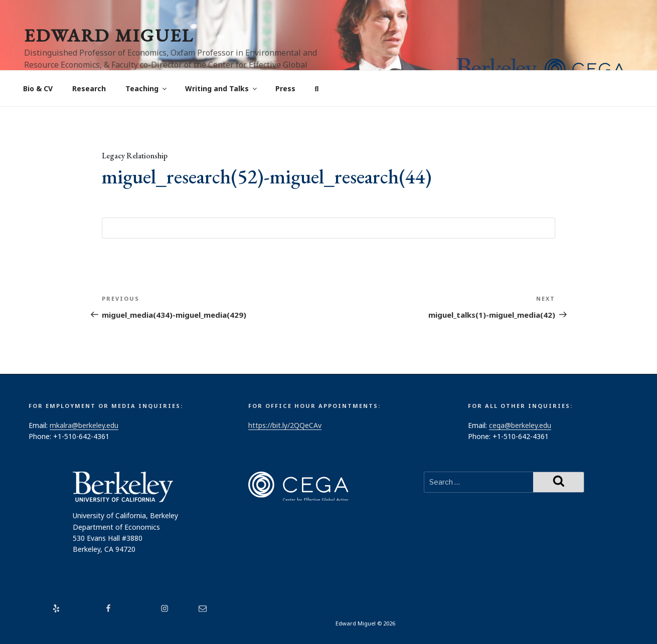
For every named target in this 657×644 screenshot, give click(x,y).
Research (89, 88)
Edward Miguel (109, 35)
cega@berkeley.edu (520, 425)
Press (285, 88)
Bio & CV (38, 88)
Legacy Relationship (135, 156)
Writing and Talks (222, 88)
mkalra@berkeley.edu (84, 425)
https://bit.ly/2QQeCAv (285, 425)
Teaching (147, 88)
